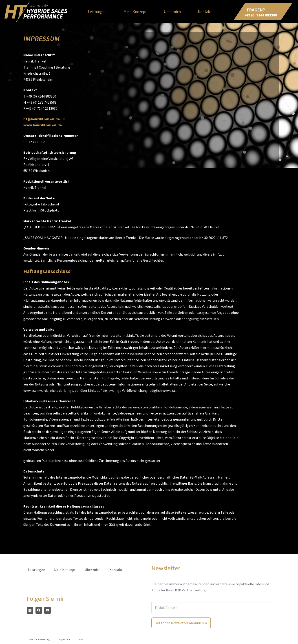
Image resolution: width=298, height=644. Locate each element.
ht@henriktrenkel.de (42, 119)
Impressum (64, 639)
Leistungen (97, 12)
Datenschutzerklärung (39, 639)
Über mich (172, 12)
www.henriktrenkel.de (43, 125)
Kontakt (205, 12)
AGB (81, 639)
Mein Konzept (135, 12)
